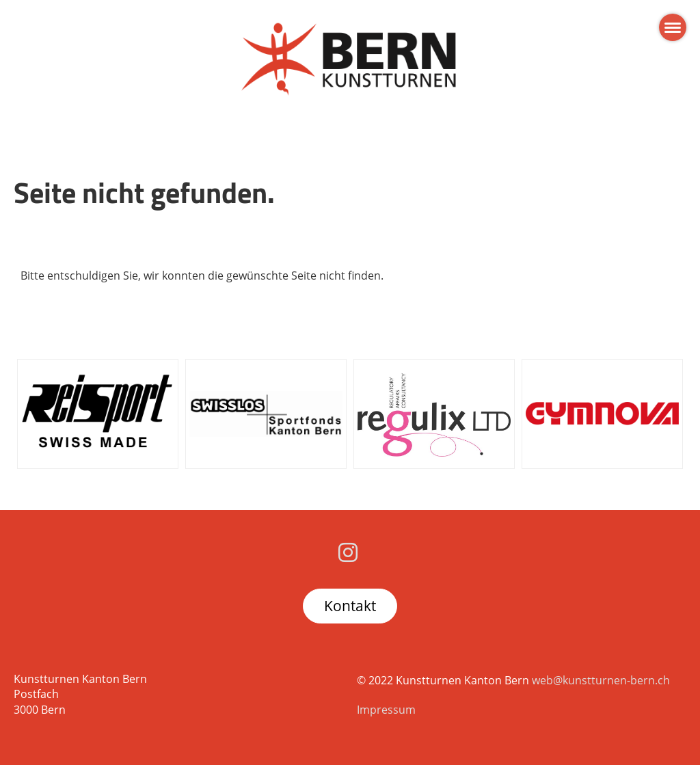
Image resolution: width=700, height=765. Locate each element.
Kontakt (350, 606)
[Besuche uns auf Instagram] (348, 552)
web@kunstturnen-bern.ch (601, 680)
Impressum (386, 710)
